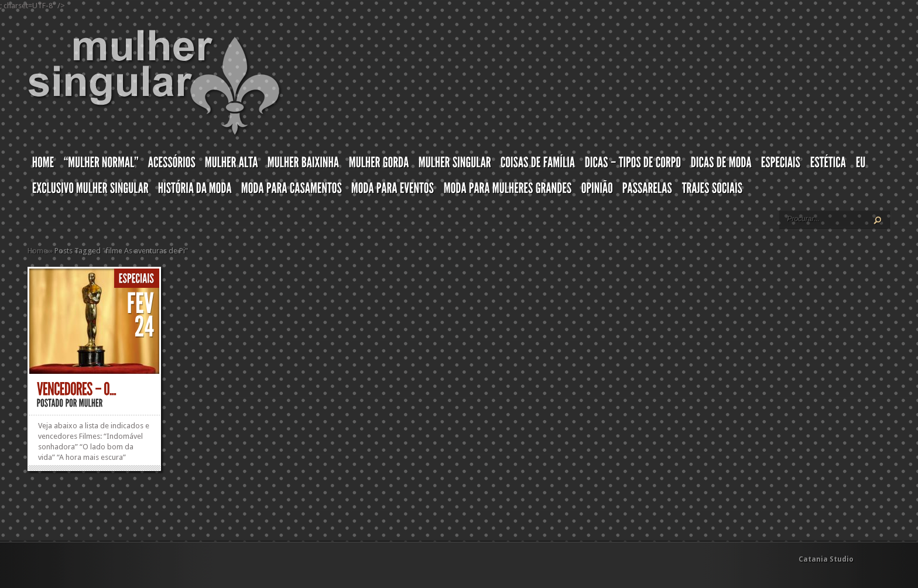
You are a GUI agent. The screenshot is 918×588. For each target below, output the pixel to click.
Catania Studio (826, 559)
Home (37, 251)
